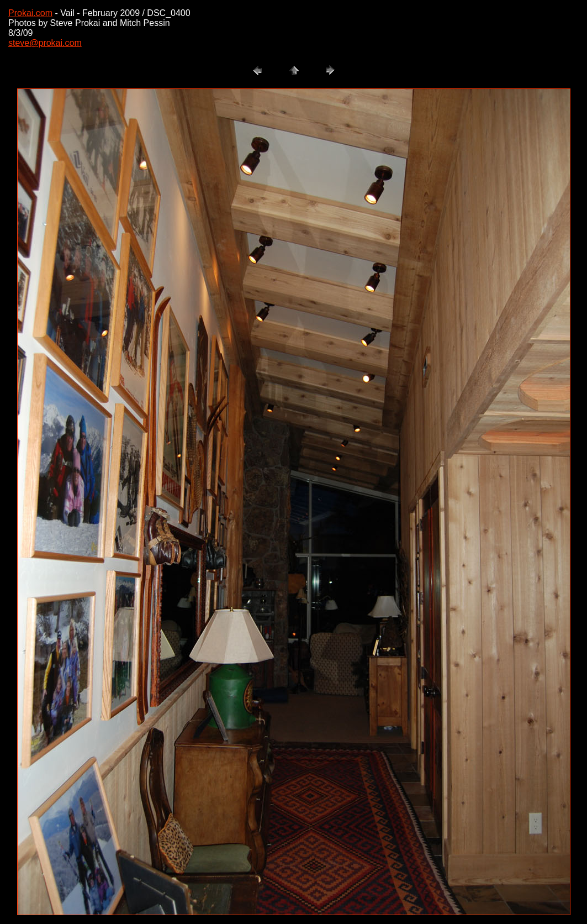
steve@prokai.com (45, 43)
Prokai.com (30, 13)
